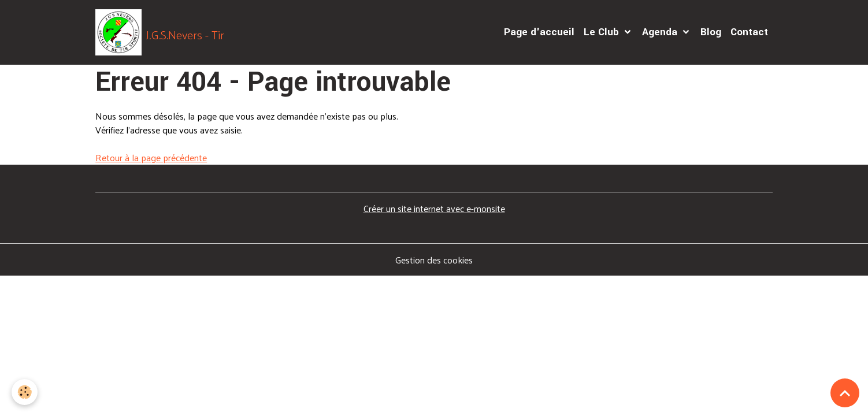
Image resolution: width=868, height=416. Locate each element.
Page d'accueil (539, 32)
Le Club (603, 32)
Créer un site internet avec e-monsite (434, 208)
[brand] (160, 32)
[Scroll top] (845, 393)
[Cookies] (25, 392)
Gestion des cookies (434, 260)
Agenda (661, 32)
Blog (711, 32)
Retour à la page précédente (151, 157)
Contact (749, 32)
